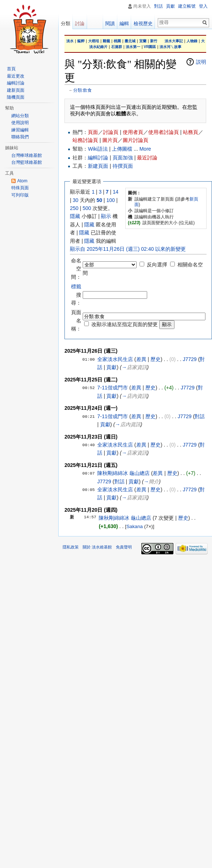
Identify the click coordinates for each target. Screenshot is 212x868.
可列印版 (20, 195)
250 (74, 208)
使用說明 (20, 123)
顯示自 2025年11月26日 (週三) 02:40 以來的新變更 (128, 249)
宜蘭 (143, 41)
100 (111, 200)
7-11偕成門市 (113, 388)
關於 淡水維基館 (97, 547)
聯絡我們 (20, 137)
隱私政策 (71, 547)
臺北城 (130, 41)
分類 (66, 23)
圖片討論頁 (136, 140)
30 (76, 200)
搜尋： (76, 295)
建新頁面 (16, 90)
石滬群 (117, 47)
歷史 (156, 359)
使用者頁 (133, 132)
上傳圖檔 (122, 149)
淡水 (70, 41)
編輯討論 (98, 158)
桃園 (117, 41)
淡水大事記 (174, 41)
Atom (22, 181)
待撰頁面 (123, 166)
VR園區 (150, 47)
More (145, 149)
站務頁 (191, 132)
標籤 (76, 286)
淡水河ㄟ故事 (170, 47)
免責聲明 (124, 547)
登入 (203, 6)
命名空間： (76, 269)
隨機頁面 (16, 97)
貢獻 (111, 367)
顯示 (106, 216)
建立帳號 (187, 6)
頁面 (93, 132)
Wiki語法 (98, 149)
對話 (200, 416)
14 (116, 192)
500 (87, 208)
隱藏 (75, 216)
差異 (141, 359)
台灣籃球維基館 (27, 162)
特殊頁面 (20, 188)
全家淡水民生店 (115, 359)
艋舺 (81, 41)
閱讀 (110, 23)
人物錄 (192, 41)
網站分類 (20, 116)
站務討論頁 (85, 140)
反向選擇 (157, 265)
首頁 (11, 69)
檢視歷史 (143, 23)
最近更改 (16, 76)
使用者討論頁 (164, 132)
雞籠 (106, 41)
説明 (201, 62)
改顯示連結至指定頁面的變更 (125, 324)
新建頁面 (98, 166)
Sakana (135, 526)
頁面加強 (123, 158)
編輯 (124, 23)
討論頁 (111, 132)
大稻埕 (94, 41)
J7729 (190, 359)
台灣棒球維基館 (27, 155)
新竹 (154, 41)
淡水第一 (133, 47)
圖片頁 (110, 140)
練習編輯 (20, 130)
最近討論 (147, 158)
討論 (80, 23)
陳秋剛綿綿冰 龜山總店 (123, 473)
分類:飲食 (83, 90)
